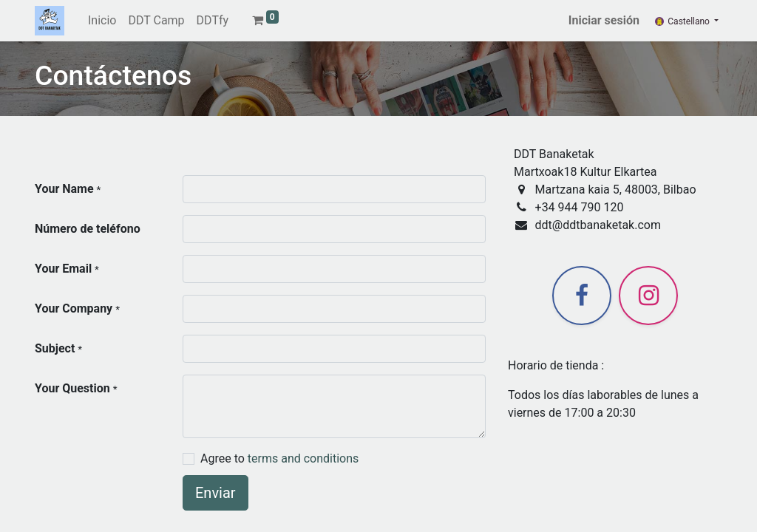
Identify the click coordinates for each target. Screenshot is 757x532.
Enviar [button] (215, 493)
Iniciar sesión (604, 20)
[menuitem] (102, 21)
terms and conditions (303, 458)
